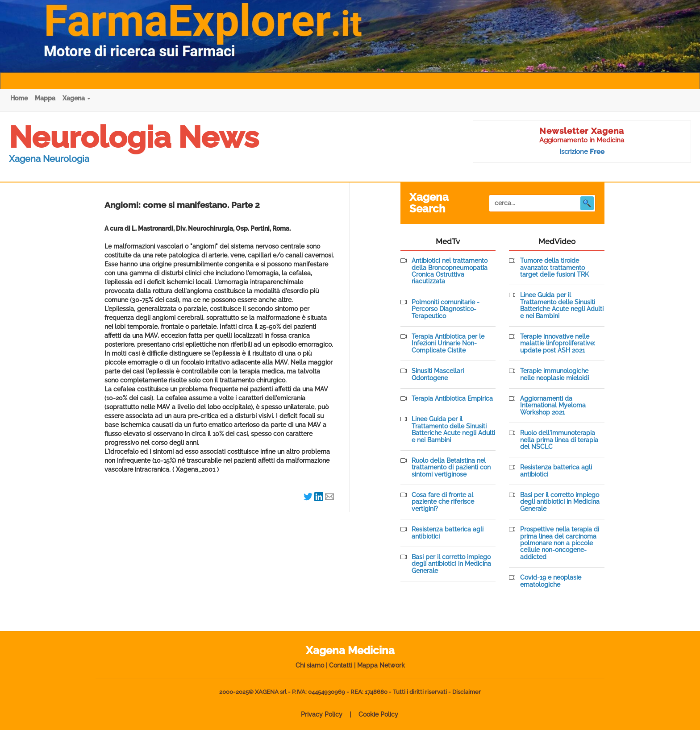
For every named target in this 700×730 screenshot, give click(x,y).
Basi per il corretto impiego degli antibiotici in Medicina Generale (451, 564)
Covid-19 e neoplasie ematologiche (551, 581)
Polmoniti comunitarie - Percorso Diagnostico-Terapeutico (446, 309)
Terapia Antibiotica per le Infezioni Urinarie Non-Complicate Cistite (448, 344)
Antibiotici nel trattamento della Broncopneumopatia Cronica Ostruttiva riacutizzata (450, 271)
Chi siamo (310, 665)
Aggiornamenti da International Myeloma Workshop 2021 (553, 406)
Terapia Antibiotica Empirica (452, 399)
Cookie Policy (378, 714)
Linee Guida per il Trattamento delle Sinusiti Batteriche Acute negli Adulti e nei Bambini (453, 429)
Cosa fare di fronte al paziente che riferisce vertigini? (443, 502)
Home (19, 98)
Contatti (341, 665)
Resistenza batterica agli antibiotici (448, 533)
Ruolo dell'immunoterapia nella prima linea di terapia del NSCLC (559, 440)
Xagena (77, 98)
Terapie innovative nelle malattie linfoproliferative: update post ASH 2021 (558, 344)
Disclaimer (467, 692)
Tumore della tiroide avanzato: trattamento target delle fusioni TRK (554, 268)
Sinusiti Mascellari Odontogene (438, 374)
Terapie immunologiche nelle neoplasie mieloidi (554, 374)
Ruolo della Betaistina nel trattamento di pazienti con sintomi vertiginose (451, 468)
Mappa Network (381, 665)
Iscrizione (582, 152)
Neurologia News (134, 137)
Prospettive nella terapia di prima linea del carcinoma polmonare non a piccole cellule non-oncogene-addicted (560, 543)
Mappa (45, 98)
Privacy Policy (322, 714)
